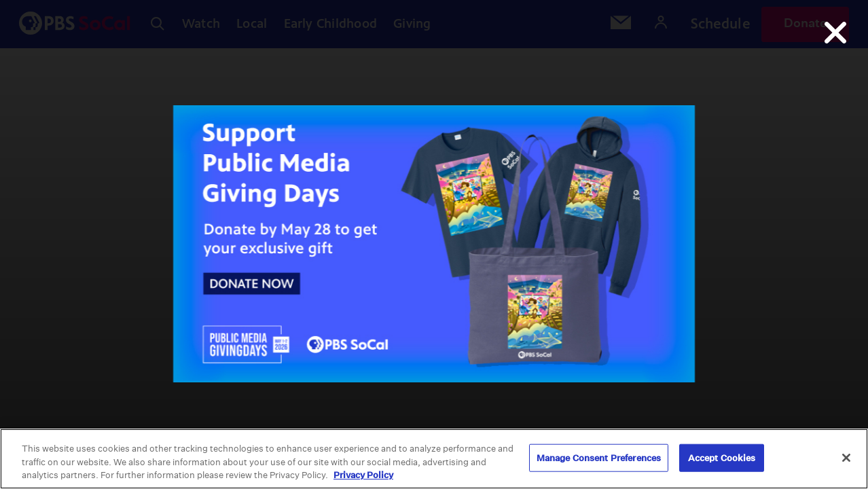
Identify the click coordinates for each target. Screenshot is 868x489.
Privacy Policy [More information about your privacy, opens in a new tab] (363, 475)
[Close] (846, 458)
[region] (434, 459)
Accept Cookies (722, 457)
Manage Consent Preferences (599, 457)
